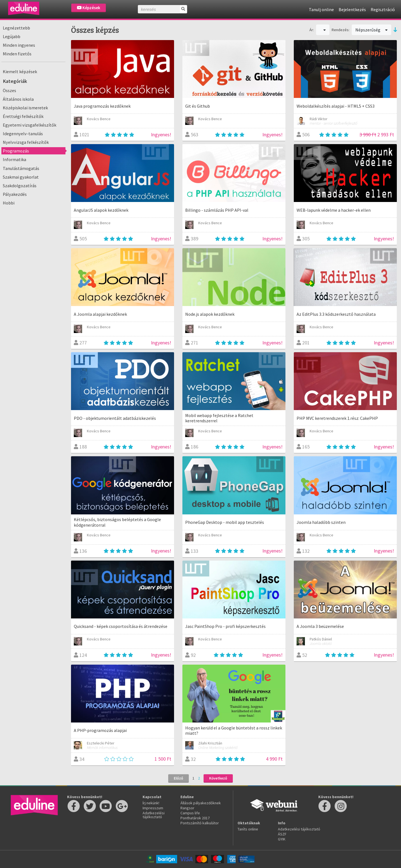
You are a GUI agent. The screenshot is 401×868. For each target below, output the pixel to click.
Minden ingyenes (19, 45)
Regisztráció (383, 9)
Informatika (14, 159)
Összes (9, 90)
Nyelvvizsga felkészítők (26, 142)
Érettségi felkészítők (23, 116)
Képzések (89, 8)
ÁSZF (282, 834)
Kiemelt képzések (20, 71)
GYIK (282, 839)
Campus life (190, 813)
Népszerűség (371, 30)
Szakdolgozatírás (20, 186)
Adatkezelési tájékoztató (154, 815)
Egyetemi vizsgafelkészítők (30, 125)
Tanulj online (321, 9)
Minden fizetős (17, 54)
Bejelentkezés (352, 9)
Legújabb (12, 36)
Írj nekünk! (151, 803)
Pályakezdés (15, 194)
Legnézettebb (16, 28)
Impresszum (153, 808)
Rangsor (187, 808)
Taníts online (248, 829)
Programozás (16, 151)
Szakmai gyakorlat (21, 177)
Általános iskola (18, 99)
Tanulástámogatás (21, 168)
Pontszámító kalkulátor (200, 823)
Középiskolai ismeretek (25, 108)
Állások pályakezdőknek (201, 803)
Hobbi (9, 203)
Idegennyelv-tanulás (23, 134)
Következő (218, 778)
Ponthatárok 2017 (195, 818)
